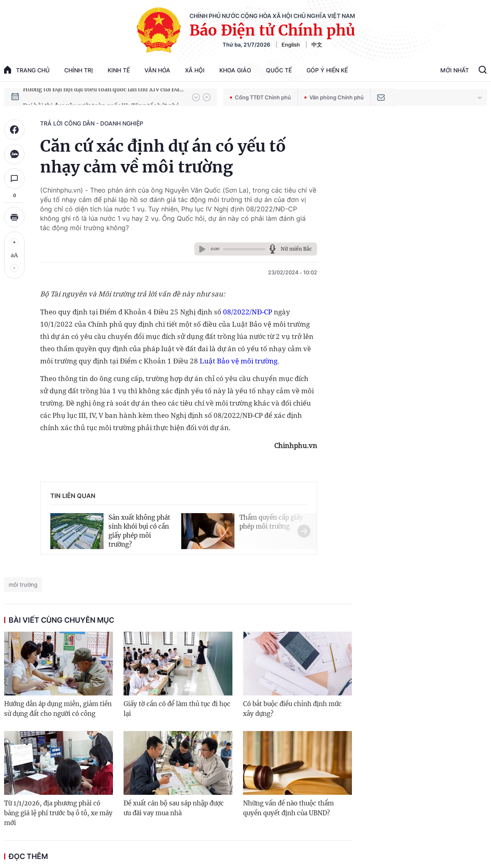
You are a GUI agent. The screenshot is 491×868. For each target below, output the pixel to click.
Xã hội (195, 70)
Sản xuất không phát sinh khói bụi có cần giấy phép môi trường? (139, 531)
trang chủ (27, 70)
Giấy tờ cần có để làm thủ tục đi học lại (177, 709)
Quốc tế (279, 70)
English (291, 45)
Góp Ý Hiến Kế (327, 70)
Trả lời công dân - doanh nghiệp (92, 123)
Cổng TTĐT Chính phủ (260, 97)
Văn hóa (157, 70)
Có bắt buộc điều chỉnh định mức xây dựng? (292, 709)
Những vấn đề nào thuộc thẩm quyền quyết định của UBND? (288, 808)
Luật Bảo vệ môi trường (239, 361)
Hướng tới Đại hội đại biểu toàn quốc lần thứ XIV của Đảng (104, 97)
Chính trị (79, 70)
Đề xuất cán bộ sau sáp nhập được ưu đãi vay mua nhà (174, 808)
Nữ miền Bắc (296, 249)
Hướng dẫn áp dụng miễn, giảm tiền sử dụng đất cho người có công (58, 709)
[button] (196, 97)
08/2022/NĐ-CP (248, 312)
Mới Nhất (455, 70)
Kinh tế (119, 70)
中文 (317, 45)
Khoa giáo (235, 70)
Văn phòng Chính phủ (334, 97)
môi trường (23, 584)
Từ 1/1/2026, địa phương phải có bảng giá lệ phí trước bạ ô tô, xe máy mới (58, 813)
